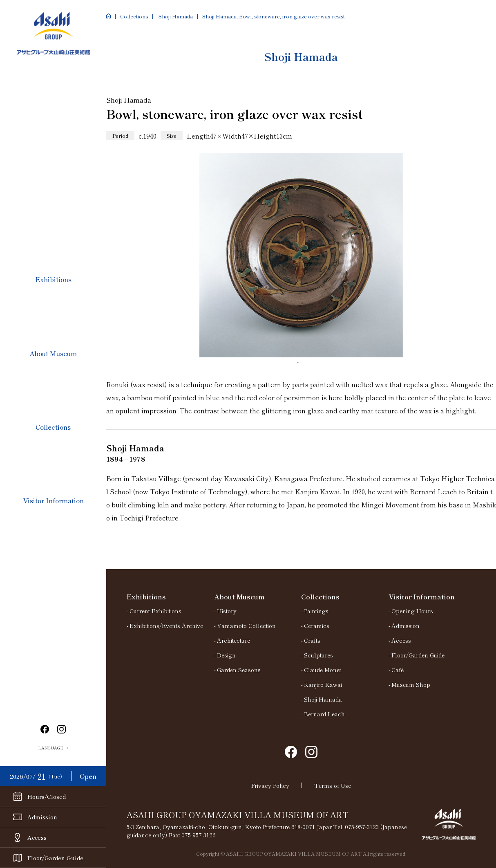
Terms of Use (333, 785)
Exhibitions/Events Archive (166, 626)
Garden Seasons (239, 670)
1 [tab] (301, 366)
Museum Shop (411, 684)
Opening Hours (412, 611)
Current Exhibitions (155, 611)
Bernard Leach (324, 714)
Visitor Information (53, 500)
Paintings (316, 611)
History (227, 611)
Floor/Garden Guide (418, 655)
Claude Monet (323, 670)
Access (401, 640)
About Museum (53, 353)
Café (398, 670)
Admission (406, 626)
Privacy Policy (270, 785)
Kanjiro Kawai (323, 684)
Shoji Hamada (175, 16)
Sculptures (318, 655)
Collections (53, 427)
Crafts (312, 640)
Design (226, 655)
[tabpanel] (301, 255)
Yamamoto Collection (246, 626)
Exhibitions (53, 279)
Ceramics (317, 626)
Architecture (233, 640)
